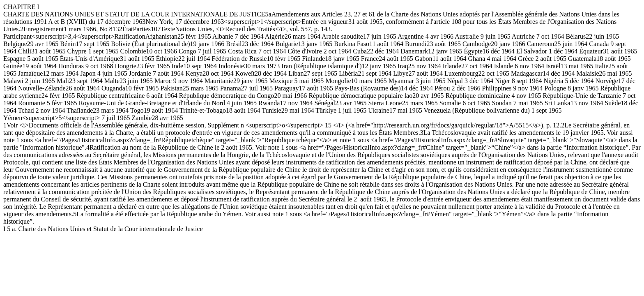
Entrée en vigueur (325, 22)
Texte (168, 29)
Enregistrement (44, 29)
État (128, 29)
